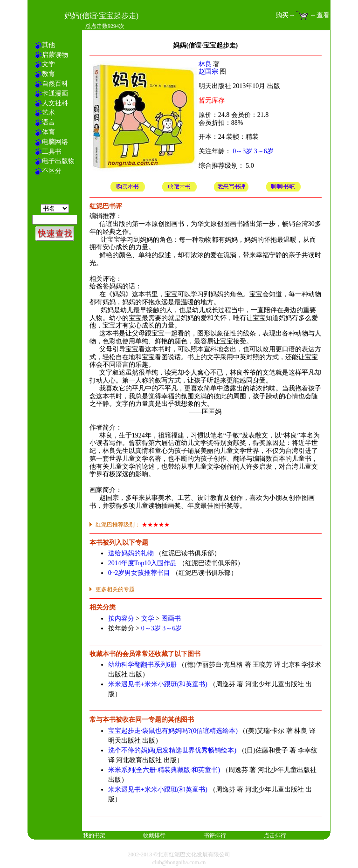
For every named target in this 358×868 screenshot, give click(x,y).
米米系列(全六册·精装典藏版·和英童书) (164, 770)
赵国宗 (208, 72)
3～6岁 (264, 151)
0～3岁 (242, 151)
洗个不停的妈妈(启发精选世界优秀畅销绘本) (172, 750)
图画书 (171, 619)
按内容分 (121, 619)
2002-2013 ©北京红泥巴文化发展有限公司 (179, 854)
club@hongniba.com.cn (179, 862)
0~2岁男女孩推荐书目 (139, 573)
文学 (148, 619)
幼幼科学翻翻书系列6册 (142, 665)
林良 (205, 64)
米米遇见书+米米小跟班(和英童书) (158, 684)
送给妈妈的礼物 (131, 553)
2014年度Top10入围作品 (143, 563)
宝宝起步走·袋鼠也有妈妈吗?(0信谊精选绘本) (173, 731)
